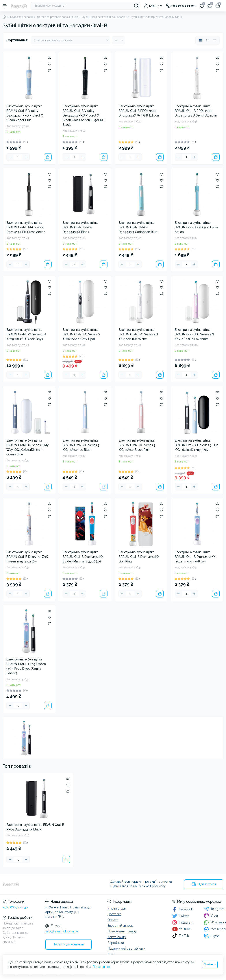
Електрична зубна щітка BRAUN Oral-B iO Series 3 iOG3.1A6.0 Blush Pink (137, 445)
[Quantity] (18, 157)
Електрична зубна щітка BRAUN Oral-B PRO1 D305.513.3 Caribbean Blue (138, 227)
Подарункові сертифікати (126, 949)
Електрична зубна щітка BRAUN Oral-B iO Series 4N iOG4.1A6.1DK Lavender (194, 334)
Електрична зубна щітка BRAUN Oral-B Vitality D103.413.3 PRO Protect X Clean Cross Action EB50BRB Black (83, 115)
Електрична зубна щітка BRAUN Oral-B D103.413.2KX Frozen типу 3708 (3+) (195, 557)
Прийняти (210, 964)
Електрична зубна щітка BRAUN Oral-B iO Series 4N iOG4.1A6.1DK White (138, 334)
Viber (211, 915)
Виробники (116, 943)
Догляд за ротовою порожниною (57, 17)
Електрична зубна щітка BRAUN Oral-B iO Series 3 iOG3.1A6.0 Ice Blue (81, 445)
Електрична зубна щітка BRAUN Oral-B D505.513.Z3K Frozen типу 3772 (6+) (27, 557)
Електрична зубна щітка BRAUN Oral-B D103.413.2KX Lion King (139, 557)
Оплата (113, 920)
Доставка (114, 914)
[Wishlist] (49, 64)
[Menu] (5, 6)
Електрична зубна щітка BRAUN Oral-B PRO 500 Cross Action (196, 227)
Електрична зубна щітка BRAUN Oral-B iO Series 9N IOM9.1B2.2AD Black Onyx (26, 334)
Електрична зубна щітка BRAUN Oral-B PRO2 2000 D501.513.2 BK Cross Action (26, 227)
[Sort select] (70, 40)
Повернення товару (122, 931)
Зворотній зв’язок (120, 926)
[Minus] (10, 157)
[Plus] (26, 157)
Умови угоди (117, 908)
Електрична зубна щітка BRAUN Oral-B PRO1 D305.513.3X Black (81, 227)
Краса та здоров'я (21, 17)
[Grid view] (200, 40)
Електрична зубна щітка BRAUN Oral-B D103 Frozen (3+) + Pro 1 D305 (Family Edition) (26, 666)
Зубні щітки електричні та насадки (104, 17)
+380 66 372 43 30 (15, 907)
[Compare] (49, 70)
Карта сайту (117, 937)
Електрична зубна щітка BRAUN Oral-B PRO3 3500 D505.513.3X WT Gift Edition (139, 111)
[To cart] (48, 157)
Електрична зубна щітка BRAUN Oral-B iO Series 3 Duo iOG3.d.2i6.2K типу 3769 (196, 445)
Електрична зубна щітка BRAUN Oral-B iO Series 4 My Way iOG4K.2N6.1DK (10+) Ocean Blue (28, 447)
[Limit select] (119, 40)
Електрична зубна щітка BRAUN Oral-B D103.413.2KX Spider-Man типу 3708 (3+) (83, 557)
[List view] (207, 40)
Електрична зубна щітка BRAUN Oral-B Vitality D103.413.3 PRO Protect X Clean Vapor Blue (25, 113)
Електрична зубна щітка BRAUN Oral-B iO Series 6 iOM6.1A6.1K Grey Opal (81, 334)
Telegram (214, 909)
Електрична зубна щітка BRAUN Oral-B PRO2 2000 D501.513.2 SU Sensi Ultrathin (196, 111)
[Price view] (215, 40)
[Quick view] (49, 58)
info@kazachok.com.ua (62, 931)
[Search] (136, 6)
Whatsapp (215, 922)
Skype (212, 936)
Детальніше (101, 967)
